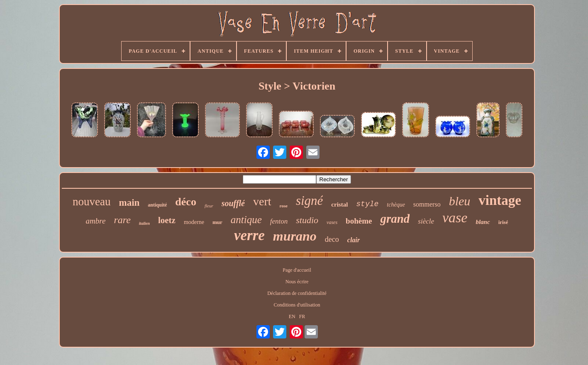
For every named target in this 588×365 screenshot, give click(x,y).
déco (186, 202)
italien (144, 223)
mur (217, 222)
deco (332, 239)
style (367, 204)
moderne (194, 222)
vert (262, 201)
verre (249, 235)
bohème (359, 221)
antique (246, 220)
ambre (96, 221)
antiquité (157, 205)
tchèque (396, 205)
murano (295, 236)
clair (354, 240)
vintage (500, 200)
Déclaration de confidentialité (297, 293)
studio (307, 220)
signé (309, 201)
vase (455, 218)
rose (284, 206)
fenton (279, 221)
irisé (503, 222)
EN (292, 316)
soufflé (233, 203)
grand (395, 219)
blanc (483, 222)
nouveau (91, 202)
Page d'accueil (297, 270)
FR (302, 316)
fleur (209, 206)
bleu (460, 201)
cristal (339, 204)
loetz (167, 220)
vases (332, 222)
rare (122, 220)
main (129, 203)
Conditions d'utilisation (297, 305)
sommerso (427, 204)
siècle (426, 221)
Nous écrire (297, 282)
